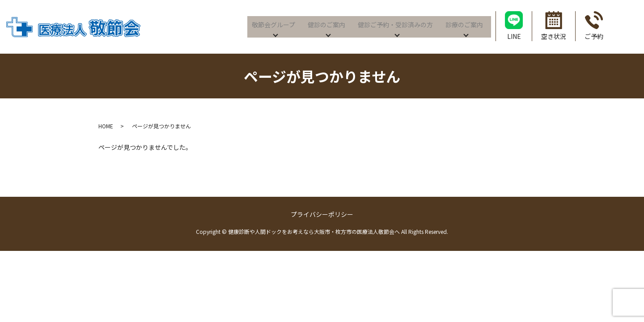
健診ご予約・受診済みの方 (394, 23)
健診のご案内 (325, 23)
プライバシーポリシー (322, 214)
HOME (106, 126)
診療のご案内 (463, 23)
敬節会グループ (272, 23)
